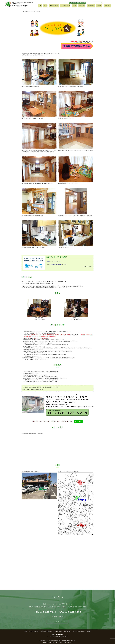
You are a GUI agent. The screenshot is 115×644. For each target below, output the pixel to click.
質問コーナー (75, 631)
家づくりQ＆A (108, 6)
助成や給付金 (93, 6)
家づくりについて (60, 6)
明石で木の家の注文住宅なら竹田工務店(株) (56, 641)
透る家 (53, 6)
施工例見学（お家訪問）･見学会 (48, 631)
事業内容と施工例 (71, 6)
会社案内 (100, 6)
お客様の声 (60, 631)
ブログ (79, 6)
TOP (23, 11)
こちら (90, 266)
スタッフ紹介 (86, 6)
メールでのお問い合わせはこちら (58, 622)
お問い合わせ (82, 631)
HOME (49, 6)
